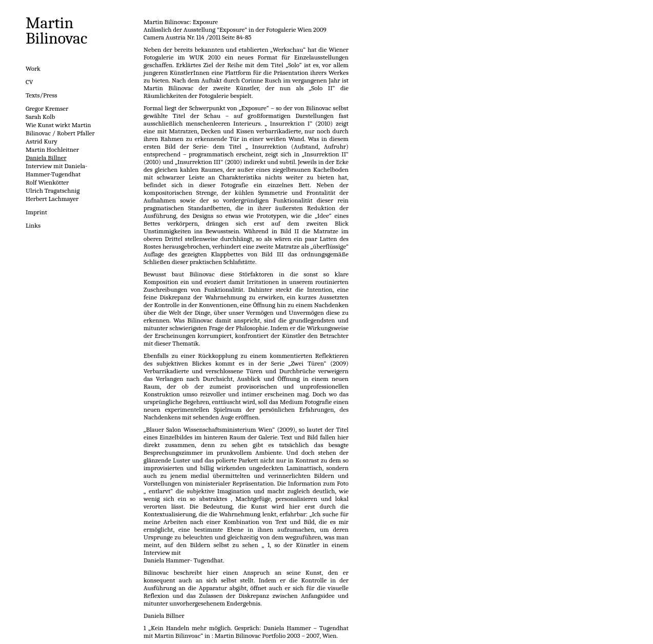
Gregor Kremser (47, 108)
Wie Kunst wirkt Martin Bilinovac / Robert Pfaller (60, 129)
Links (33, 225)
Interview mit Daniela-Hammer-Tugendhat (56, 170)
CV (29, 82)
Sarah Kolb (40, 117)
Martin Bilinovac (57, 31)
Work (33, 68)
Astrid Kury (42, 141)
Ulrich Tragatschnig (53, 190)
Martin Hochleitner (52, 149)
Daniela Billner (46, 158)
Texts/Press (42, 95)
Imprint (36, 212)
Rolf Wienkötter (47, 182)
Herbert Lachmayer (52, 199)
